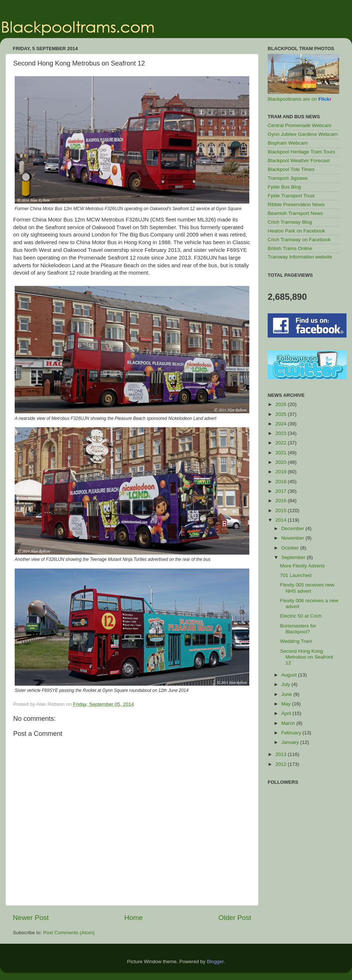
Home (133, 918)
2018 (282, 482)
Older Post (235, 918)
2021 (282, 453)
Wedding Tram (296, 641)
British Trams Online (290, 248)
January (291, 742)
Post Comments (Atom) (69, 933)
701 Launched (296, 575)
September (294, 557)
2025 (282, 414)
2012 (282, 764)
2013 (282, 754)
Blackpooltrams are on (300, 99)
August (290, 675)
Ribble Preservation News (296, 204)
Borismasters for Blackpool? (298, 629)
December (293, 528)
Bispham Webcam (288, 143)
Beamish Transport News (295, 213)
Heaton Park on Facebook (296, 231)
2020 (282, 462)
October (291, 548)
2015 (282, 511)
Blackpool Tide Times (291, 169)
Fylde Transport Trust (291, 196)
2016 (282, 501)
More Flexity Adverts (302, 566)
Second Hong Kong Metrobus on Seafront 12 (307, 657)
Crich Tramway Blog (290, 222)
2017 (282, 491)
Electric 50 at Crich (301, 616)
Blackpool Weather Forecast (299, 161)
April (287, 713)
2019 (282, 472)
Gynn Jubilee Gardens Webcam (303, 134)
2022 (282, 443)
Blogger (215, 962)
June (287, 694)
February (292, 733)
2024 (282, 424)
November (293, 538)
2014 (282, 520)
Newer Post (31, 918)
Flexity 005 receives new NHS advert (307, 588)
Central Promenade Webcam (300, 125)
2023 (282, 433)
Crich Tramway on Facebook (299, 240)
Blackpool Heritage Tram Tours (301, 152)
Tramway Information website (300, 257)
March (289, 723)
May (287, 704)
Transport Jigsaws (288, 178)
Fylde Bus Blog (284, 187)
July (286, 684)
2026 (282, 404)
